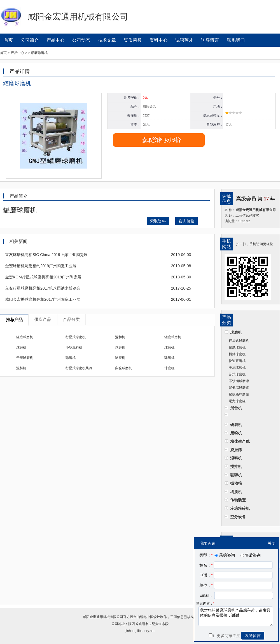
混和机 (120, 337)
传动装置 (238, 500)
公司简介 (30, 40)
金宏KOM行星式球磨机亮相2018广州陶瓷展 (43, 277)
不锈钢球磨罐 (239, 381)
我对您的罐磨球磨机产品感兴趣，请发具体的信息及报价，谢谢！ (236, 616)
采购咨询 (224, 555)
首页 (8, 40)
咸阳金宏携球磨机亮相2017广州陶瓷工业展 (43, 299)
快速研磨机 (237, 361)
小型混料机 (74, 347)
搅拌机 (236, 467)
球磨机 (236, 332)
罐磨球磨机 (237, 347)
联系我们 (236, 40)
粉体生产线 (240, 441)
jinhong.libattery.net (140, 631)
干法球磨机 (237, 368)
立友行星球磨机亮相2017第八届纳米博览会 (43, 288)
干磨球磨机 (25, 358)
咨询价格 (186, 221)
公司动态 (81, 40)
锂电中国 (147, 617)
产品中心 (55, 40)
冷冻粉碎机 (240, 508)
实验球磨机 (123, 368)
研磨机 (236, 425)
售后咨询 (250, 555)
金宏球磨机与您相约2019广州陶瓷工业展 (41, 266)
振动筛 (236, 483)
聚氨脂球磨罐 (239, 388)
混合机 (236, 408)
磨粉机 (236, 433)
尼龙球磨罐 (237, 401)
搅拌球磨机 (237, 354)
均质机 (236, 492)
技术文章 (107, 40)
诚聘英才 (184, 40)
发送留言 (253, 636)
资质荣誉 (133, 40)
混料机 (236, 458)
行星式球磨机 (239, 341)
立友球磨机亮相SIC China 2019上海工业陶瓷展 (46, 255)
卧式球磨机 (237, 374)
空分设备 (238, 517)
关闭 (272, 543)
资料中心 (158, 40)
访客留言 (210, 40)
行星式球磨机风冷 (79, 368)
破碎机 (236, 475)
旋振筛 (236, 450)
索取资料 (158, 221)
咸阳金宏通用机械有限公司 (103, 617)
